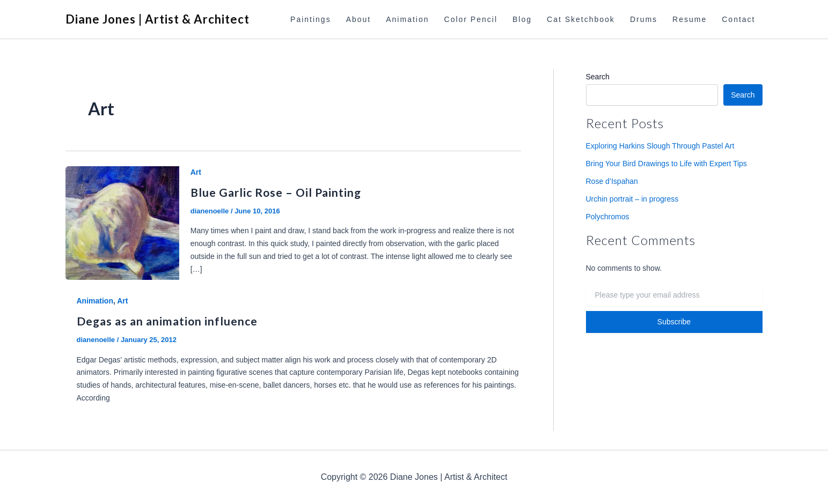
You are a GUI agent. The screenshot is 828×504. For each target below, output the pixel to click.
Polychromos (608, 217)
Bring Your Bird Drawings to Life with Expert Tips (666, 164)
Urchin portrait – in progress (632, 199)
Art (196, 172)
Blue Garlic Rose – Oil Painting (276, 192)
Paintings (311, 19)
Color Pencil (471, 19)
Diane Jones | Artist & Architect (157, 19)
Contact (738, 19)
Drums (644, 19)
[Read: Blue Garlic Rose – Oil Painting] (122, 223)
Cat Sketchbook (581, 19)
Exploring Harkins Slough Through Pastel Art (660, 146)
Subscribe (674, 322)
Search (598, 77)
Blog (522, 19)
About (359, 19)
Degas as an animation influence (167, 321)
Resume (690, 19)
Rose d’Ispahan (612, 181)
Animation (407, 19)
